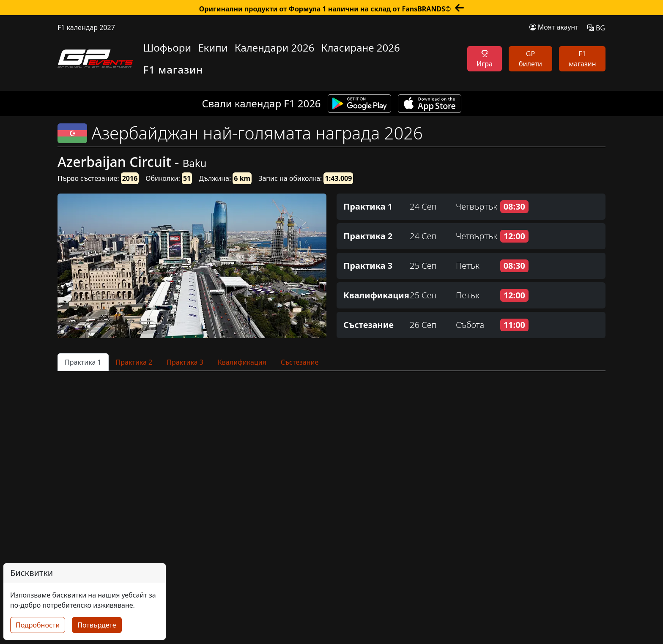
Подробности (38, 625)
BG (596, 28)
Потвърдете (97, 625)
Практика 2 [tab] (134, 362)
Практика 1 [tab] (83, 362)
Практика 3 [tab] (185, 362)
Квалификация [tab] (242, 362)
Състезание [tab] (300, 362)
